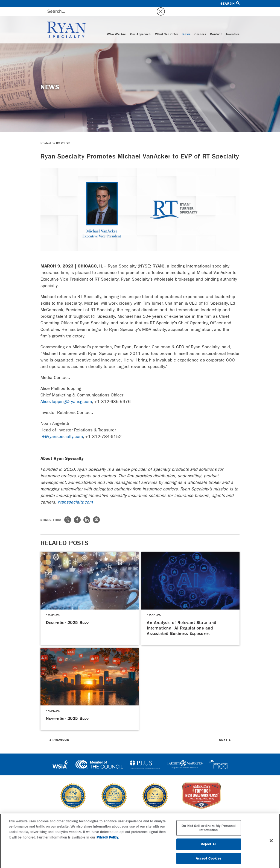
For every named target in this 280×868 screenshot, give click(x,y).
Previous (61, 731)
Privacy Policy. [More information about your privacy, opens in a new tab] (108, 840)
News (186, 25)
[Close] (271, 843)
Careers (200, 25)
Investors (233, 25)
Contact (216, 25)
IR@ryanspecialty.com (62, 427)
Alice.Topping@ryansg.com (66, 392)
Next (223, 731)
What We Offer (167, 25)
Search (230, 3)
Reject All (208, 847)
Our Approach (141, 25)
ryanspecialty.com (75, 493)
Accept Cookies (209, 861)
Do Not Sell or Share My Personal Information (208, 831)
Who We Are (116, 25)
